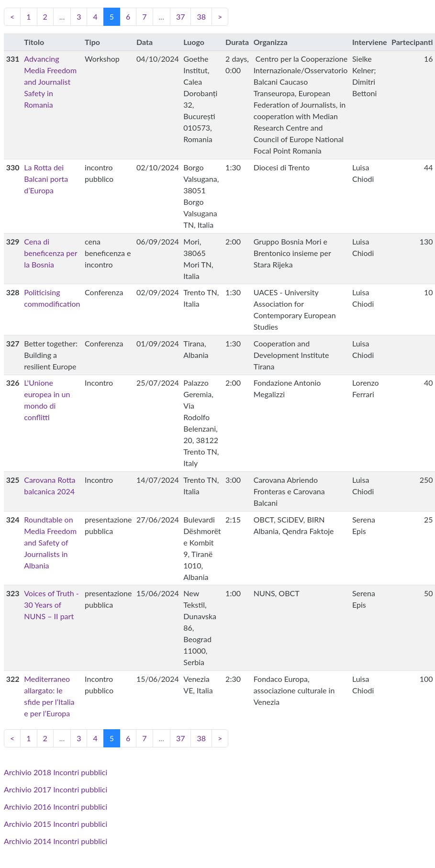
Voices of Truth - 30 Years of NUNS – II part (51, 605)
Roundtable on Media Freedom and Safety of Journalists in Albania (50, 542)
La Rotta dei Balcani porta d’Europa (46, 179)
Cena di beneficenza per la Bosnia (50, 253)
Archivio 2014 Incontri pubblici (56, 841)
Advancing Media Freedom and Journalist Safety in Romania (50, 82)
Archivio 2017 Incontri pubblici (56, 789)
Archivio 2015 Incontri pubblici (56, 824)
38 (201, 17)
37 (181, 17)
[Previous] (12, 17)
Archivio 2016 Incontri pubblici (56, 807)
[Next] (220, 17)
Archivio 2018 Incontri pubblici (56, 772)
